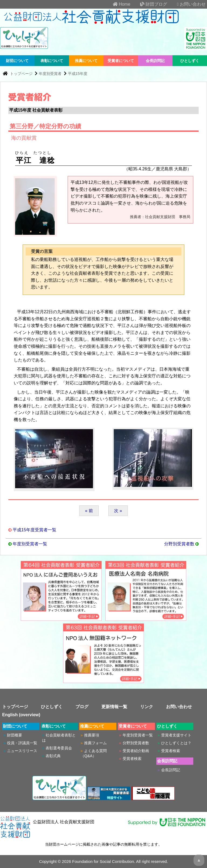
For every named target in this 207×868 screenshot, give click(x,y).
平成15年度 (78, 74)
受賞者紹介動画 (136, 751)
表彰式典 (53, 756)
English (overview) (21, 715)
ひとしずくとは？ (176, 743)
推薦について (86, 61)
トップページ (22, 74)
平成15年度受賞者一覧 (34, 530)
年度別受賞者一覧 (30, 544)
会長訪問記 (155, 61)
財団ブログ (149, 4)
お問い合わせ (187, 4)
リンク (147, 707)
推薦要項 (92, 735)
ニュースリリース (22, 751)
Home (117, 4)
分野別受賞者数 (179, 544)
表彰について (52, 61)
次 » (118, 511)
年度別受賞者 (50, 74)
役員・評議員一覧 (22, 743)
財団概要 (15, 735)
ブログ (82, 707)
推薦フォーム (95, 743)
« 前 (89, 511)
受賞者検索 (132, 759)
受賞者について (121, 61)
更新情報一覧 (114, 707)
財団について (17, 61)
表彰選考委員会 (59, 748)
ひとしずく (190, 61)
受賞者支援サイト (176, 735)
